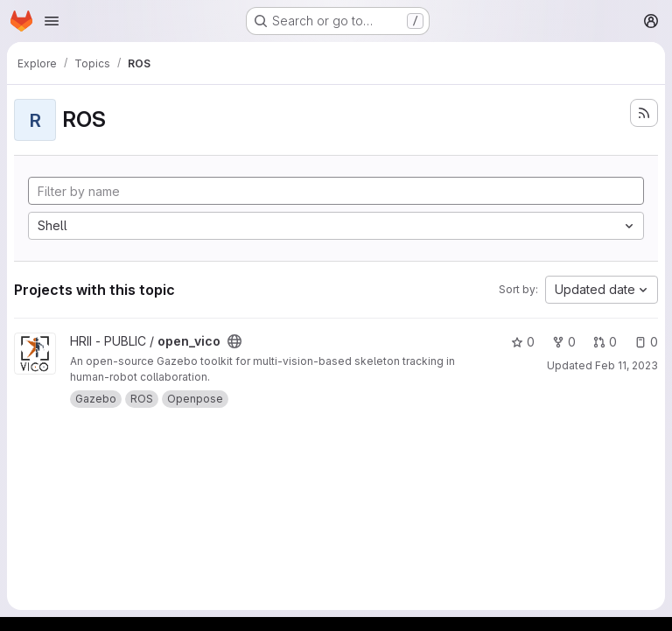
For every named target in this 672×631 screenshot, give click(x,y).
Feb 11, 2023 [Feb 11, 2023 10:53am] (626, 365)
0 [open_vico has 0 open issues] (646, 342)
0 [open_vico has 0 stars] (523, 342)
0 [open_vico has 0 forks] (564, 342)
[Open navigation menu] (52, 21)
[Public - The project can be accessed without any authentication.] (234, 341)
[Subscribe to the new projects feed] (644, 113)
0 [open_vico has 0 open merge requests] (605, 342)
